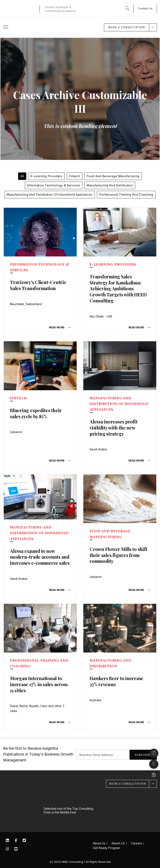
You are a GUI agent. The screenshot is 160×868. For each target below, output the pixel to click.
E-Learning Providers (47, 176)
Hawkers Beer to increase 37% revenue (116, 681)
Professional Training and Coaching (126, 194)
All (22, 176)
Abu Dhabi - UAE (101, 316)
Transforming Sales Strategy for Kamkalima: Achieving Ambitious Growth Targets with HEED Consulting (118, 288)
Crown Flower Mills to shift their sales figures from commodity (118, 555)
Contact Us (145, 8)
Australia (95, 700)
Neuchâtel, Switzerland (26, 304)
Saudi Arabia (98, 449)
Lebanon (16, 432)
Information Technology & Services (54, 185)
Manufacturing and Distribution (110, 185)
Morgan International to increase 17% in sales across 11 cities (39, 684)
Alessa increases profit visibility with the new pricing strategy (113, 428)
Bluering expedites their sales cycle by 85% (36, 413)
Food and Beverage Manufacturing (113, 176)
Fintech (75, 176)
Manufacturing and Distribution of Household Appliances (50, 194)
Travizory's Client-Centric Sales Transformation (38, 285)
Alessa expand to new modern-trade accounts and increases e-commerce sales (40, 557)
